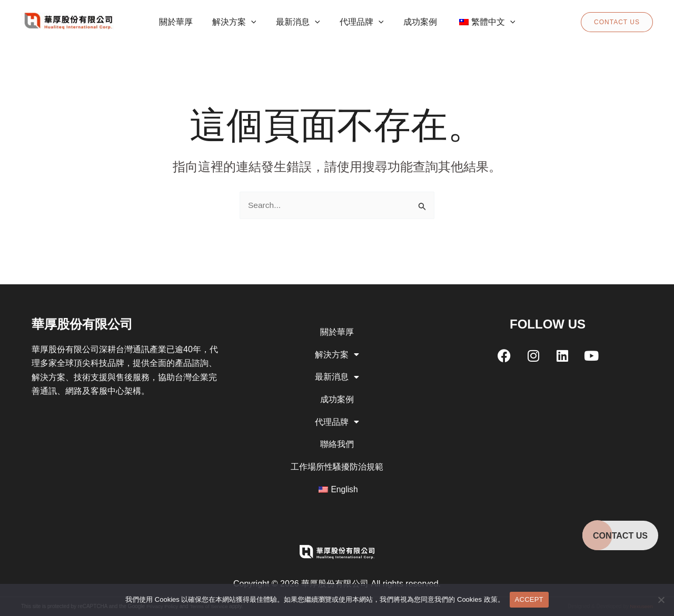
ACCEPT (529, 599)
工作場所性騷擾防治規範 (337, 466)
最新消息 (337, 373)
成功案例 (337, 396)
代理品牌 (337, 420)
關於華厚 (337, 327)
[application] (255, 22)
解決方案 (337, 350)
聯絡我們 (337, 443)
